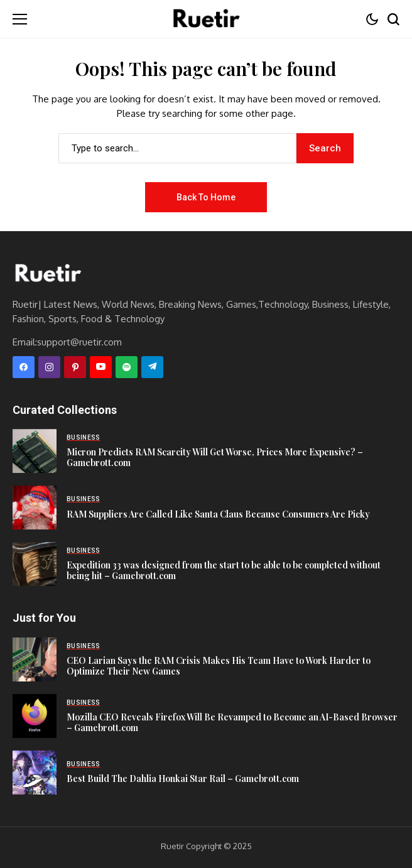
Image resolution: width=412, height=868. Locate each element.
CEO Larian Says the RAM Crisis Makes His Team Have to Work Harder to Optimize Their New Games (219, 666)
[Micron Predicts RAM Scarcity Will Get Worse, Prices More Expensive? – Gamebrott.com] (35, 451)
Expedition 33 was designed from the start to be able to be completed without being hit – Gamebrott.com (224, 570)
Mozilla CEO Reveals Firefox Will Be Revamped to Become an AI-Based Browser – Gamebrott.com (232, 722)
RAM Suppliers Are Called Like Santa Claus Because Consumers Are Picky (218, 514)
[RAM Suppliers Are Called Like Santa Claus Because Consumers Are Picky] (35, 507)
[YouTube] (101, 367)
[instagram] (49, 367)
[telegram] (152, 367)
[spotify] (127, 367)
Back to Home (206, 197)
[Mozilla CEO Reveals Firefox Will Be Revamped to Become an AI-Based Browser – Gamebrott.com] (35, 716)
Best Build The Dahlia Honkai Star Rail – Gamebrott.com (183, 778)
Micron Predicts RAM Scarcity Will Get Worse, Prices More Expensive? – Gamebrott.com (215, 457)
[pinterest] (75, 367)
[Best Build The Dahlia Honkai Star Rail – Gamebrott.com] (35, 773)
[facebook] (24, 367)
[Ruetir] (47, 274)
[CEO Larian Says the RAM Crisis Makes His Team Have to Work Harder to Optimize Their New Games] (35, 659)
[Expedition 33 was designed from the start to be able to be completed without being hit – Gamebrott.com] (35, 564)
